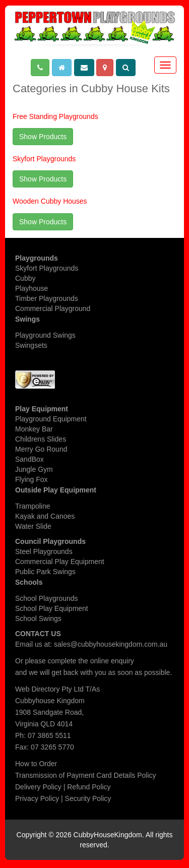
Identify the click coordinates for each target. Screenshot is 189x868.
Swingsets (31, 345)
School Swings (38, 618)
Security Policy (88, 798)
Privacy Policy (37, 798)
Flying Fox (31, 479)
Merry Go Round (41, 449)
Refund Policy (89, 787)
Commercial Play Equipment (60, 562)
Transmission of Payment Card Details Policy (86, 775)
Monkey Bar (34, 429)
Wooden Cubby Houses (50, 201)
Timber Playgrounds (47, 298)
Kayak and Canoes (45, 516)
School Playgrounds (47, 598)
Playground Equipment (51, 419)
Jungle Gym (34, 469)
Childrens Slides (41, 439)
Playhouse (31, 288)
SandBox (29, 459)
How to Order (36, 764)
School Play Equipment (52, 608)
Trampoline (33, 506)
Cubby (25, 278)
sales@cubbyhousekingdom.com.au (111, 644)
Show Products (43, 137)
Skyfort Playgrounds (44, 159)
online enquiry (112, 661)
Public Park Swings (45, 572)
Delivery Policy (38, 787)
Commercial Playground (53, 308)
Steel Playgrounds (44, 551)
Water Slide (33, 526)
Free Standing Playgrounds (55, 116)
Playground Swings (45, 335)
